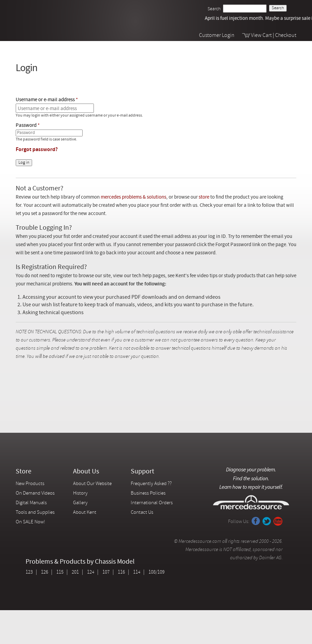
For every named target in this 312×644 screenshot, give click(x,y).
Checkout (286, 36)
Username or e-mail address (45, 100)
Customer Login (217, 36)
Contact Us (142, 513)
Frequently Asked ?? (151, 484)
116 (121, 572)
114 (137, 572)
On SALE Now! (30, 522)
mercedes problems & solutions (133, 197)
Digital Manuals (31, 503)
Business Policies (148, 493)
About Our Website (92, 484)
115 (60, 572)
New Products (30, 484)
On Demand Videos (36, 493)
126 (45, 572)
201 (75, 572)
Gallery (80, 503)
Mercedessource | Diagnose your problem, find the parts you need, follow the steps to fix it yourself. (51, 15)
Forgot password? (37, 150)
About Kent (85, 513)
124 (91, 572)
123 (29, 572)
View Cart (261, 36)
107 (106, 572)
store (204, 197)
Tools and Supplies (35, 513)
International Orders (152, 503)
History (80, 493)
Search (214, 9)
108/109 (157, 572)
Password (26, 126)
